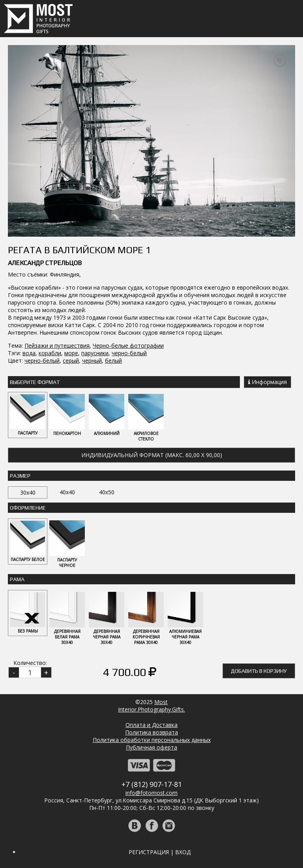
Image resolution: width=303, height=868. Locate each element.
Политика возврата (151, 732)
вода (29, 353)
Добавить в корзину (259, 671)
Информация (267, 382)
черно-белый (129, 353)
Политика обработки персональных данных (152, 740)
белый (113, 361)
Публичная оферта (151, 747)
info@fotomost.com (151, 793)
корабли (50, 353)
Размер (20, 476)
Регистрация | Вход (160, 852)
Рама (17, 579)
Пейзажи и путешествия (57, 346)
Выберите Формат (35, 382)
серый (71, 361)
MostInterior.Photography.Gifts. (151, 706)
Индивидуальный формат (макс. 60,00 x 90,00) (152, 455)
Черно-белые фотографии (128, 346)
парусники (95, 353)
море (71, 353)
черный (92, 361)
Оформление (28, 508)
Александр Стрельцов (45, 263)
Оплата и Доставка (151, 725)
